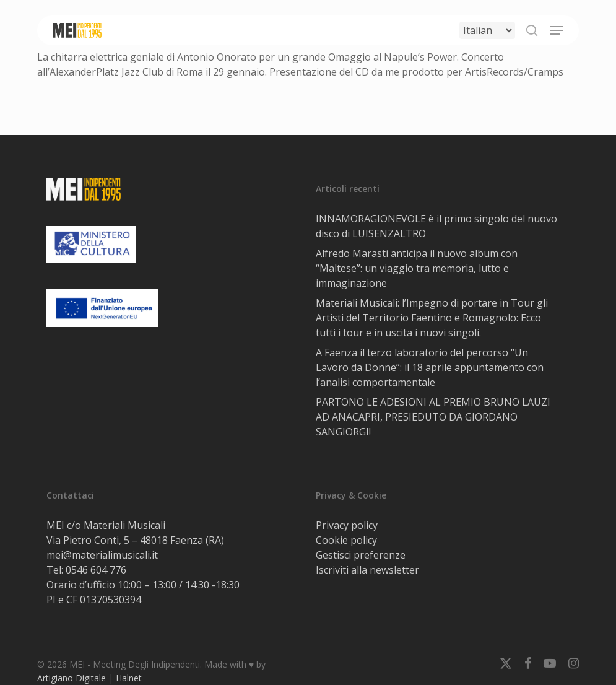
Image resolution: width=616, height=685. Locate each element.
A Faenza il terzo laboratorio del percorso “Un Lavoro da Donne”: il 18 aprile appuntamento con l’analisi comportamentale (430, 367)
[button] (557, 30)
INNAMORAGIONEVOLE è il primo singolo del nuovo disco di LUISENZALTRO (436, 226)
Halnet (129, 678)
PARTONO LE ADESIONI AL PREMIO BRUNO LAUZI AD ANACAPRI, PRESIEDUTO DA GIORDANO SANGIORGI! (433, 417)
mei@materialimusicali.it (102, 555)
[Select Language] (487, 30)
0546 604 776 (96, 570)
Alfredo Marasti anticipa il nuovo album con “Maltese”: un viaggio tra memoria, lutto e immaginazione (417, 268)
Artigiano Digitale (72, 678)
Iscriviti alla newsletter (367, 570)
